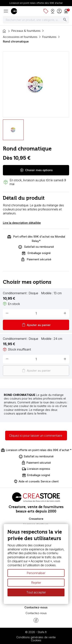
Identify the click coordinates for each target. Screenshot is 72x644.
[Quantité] (36, 313)
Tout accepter (36, 592)
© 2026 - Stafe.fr (36, 632)
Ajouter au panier (36, 325)
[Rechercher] (36, 20)
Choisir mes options (36, 170)
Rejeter (36, 583)
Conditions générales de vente (36, 637)
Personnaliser (36, 573)
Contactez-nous (36, 613)
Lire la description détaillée (22, 223)
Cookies (36, 640)
